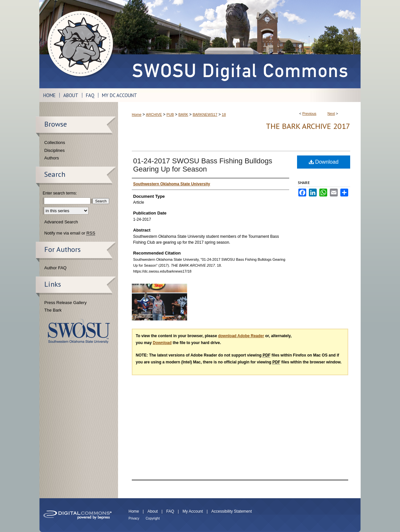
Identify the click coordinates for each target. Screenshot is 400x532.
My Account (193, 511)
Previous (309, 113)
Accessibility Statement (232, 511)
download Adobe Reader (241, 336)
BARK (183, 114)
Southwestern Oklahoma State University (79, 331)
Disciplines (54, 150)
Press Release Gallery (65, 303)
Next (331, 113)
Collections (55, 143)
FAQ (170, 511)
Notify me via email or (70, 233)
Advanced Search (61, 222)
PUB (170, 114)
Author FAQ (55, 268)
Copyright (153, 518)
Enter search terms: (60, 193)
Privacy (134, 518)
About (153, 511)
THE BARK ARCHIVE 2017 (308, 126)
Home (137, 114)
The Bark (53, 310)
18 (224, 114)
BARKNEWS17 (205, 114)
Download (324, 162)
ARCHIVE (154, 114)
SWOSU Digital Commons (239, 44)
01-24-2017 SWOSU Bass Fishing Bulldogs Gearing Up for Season (203, 165)
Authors (52, 158)
